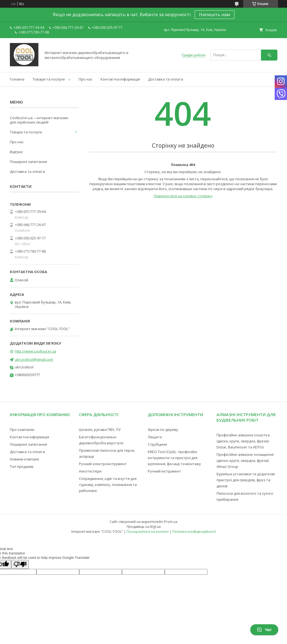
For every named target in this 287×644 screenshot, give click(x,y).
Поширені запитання (28, 162)
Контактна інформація (120, 79)
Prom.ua (171, 522)
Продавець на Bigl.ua (144, 527)
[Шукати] (269, 55)
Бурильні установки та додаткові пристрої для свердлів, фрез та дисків (246, 480)
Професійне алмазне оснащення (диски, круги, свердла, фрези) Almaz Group (245, 460)
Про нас (86, 79)
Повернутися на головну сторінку (183, 196)
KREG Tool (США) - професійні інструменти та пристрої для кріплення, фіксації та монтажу (174, 458)
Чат (264, 630)
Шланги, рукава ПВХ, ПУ (100, 430)
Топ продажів (22, 466)
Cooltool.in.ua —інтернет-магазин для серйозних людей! (39, 120)
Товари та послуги (49, 79)
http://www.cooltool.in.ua (35, 351)
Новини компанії (24, 459)
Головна (17, 79)
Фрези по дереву (163, 430)
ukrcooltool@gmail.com (34, 359)
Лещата (155, 437)
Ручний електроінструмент (103, 464)
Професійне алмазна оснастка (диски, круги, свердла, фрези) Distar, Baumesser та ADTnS (243, 441)
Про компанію (22, 430)
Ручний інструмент (164, 471)
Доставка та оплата (166, 79)
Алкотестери (90, 471)
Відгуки (16, 152)
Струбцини (157, 444)
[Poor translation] (20, 564)
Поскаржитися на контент (148, 532)
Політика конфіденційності (194, 532)
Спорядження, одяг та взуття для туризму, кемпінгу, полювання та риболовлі (108, 485)
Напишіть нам (214, 15)
